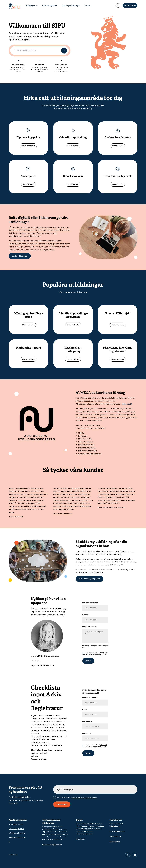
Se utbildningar (73, 146)
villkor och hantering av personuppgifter (96, 653)
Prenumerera (62, 804)
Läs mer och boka (28, 325)
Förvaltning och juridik (17, 837)
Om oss (87, 6)
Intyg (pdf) (127, 404)
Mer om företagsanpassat (90, 579)
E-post (85, 615)
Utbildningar (30, 6)
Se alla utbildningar (20, 256)
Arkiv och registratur (16, 829)
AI (9, 842)
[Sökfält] (40, 51)
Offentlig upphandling (17, 833)
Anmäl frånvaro (116, 836)
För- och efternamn (90, 603)
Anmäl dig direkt (130, 5)
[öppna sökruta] (118, 6)
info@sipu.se (115, 826)
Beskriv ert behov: (89, 627)
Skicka (88, 661)
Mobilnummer (88, 721)
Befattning (87, 733)
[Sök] (64, 51)
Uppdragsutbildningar (71, 6)
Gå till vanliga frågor (117, 831)
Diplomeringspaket (50, 6)
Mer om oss (80, 839)
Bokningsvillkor (115, 842)
